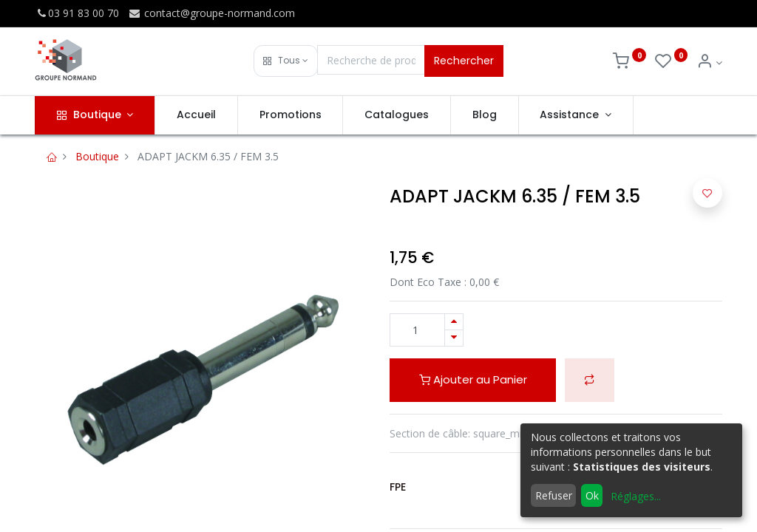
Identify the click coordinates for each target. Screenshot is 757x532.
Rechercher (464, 61)
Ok (592, 495)
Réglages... (636, 496)
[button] (286, 61)
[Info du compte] (709, 62)
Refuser (554, 495)
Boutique (97, 156)
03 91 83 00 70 (77, 13)
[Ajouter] (454, 322)
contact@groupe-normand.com (211, 13)
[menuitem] (196, 115)
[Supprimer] (454, 338)
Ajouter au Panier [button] (473, 379)
